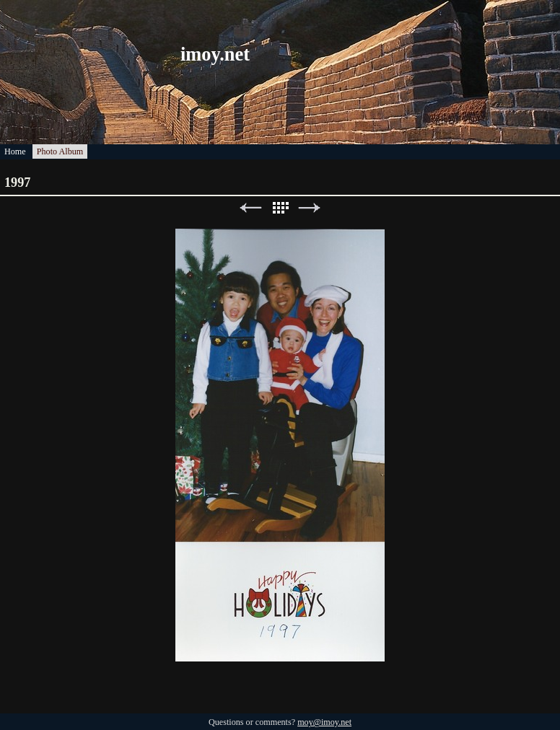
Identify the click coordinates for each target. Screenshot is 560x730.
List (280, 208)
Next (310, 208)
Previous (250, 208)
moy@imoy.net (324, 722)
